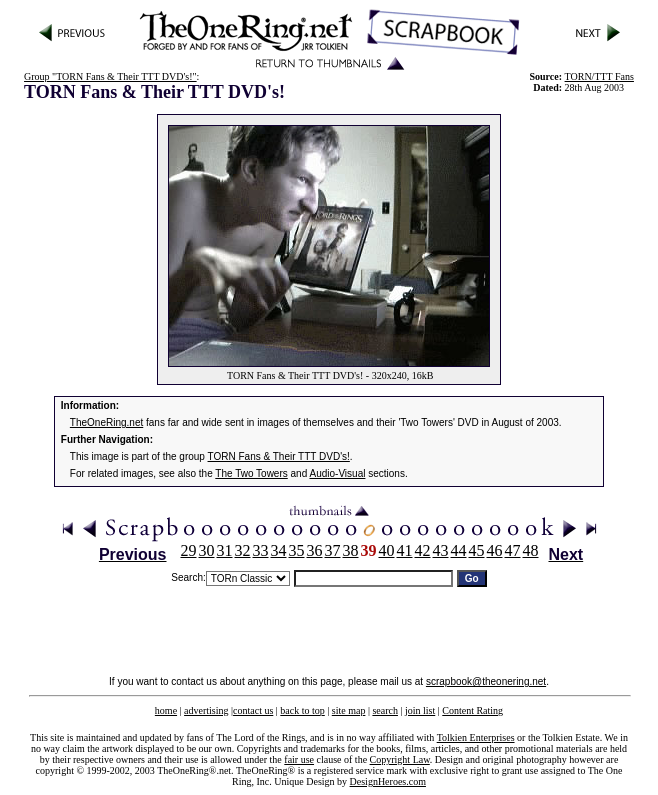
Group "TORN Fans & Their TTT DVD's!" (110, 76)
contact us (253, 710)
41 (405, 550)
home (166, 710)
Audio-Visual (337, 473)
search (385, 710)
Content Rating (472, 710)
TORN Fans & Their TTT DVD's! (279, 456)
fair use (299, 759)
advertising (206, 710)
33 (261, 550)
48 (531, 550)
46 (495, 550)
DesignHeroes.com (388, 781)
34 (279, 550)
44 (459, 550)
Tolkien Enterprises (476, 737)
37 (333, 550)
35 (297, 550)
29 (189, 550)
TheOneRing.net (106, 422)
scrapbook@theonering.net (486, 681)
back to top (302, 710)
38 (351, 550)
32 (243, 550)
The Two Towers (251, 473)
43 (441, 550)
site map (349, 710)
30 (207, 550)
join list (420, 710)
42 (423, 550)
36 (315, 550)
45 (477, 550)
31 (225, 550)
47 (513, 550)
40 (387, 550)
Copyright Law (400, 759)
